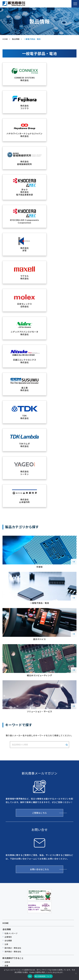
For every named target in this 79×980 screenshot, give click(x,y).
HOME (6, 702)
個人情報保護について (43, 976)
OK (30, 976)
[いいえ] (76, 973)
